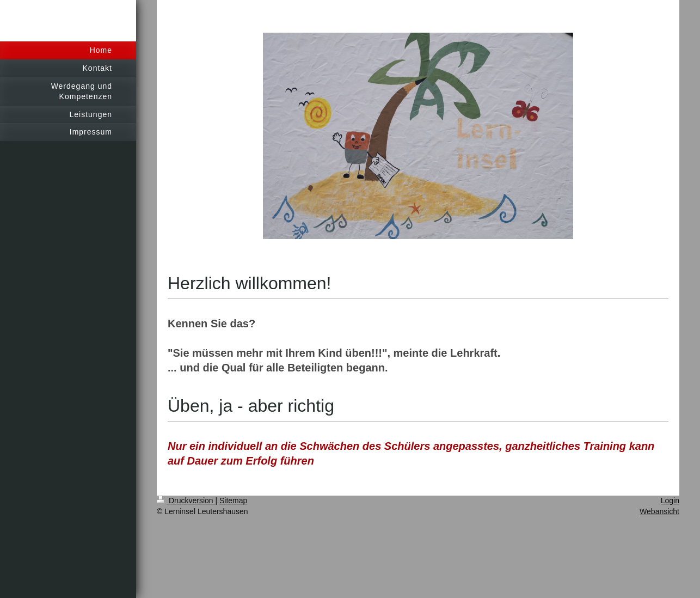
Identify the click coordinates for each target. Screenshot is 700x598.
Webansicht (659, 511)
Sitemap (233, 501)
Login (670, 501)
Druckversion (186, 501)
